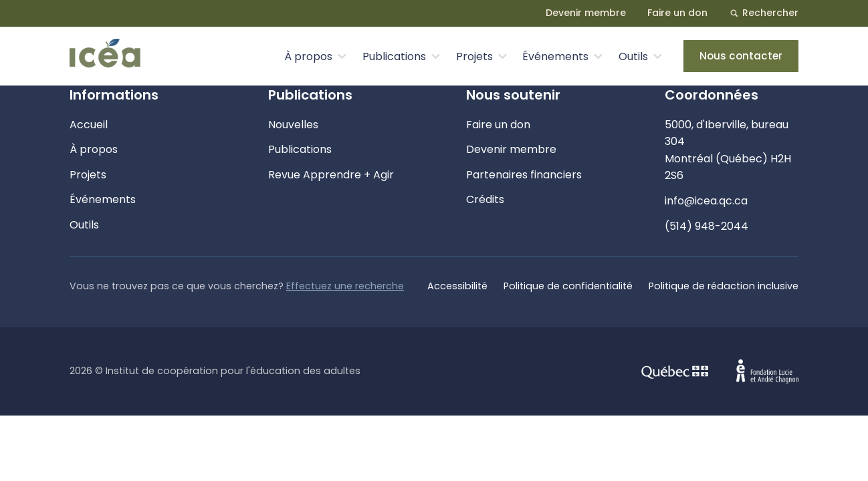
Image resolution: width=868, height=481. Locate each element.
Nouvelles (293, 125)
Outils (633, 56)
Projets (474, 56)
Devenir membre (586, 13)
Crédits (485, 199)
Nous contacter (741, 56)
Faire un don (677, 13)
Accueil (89, 125)
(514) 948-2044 (707, 226)
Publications (394, 56)
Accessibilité (457, 286)
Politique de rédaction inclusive (724, 286)
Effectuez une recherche (345, 286)
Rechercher (764, 13)
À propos (308, 56)
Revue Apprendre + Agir (331, 175)
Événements (555, 56)
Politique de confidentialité (568, 286)
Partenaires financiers (524, 175)
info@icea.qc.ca (706, 201)
